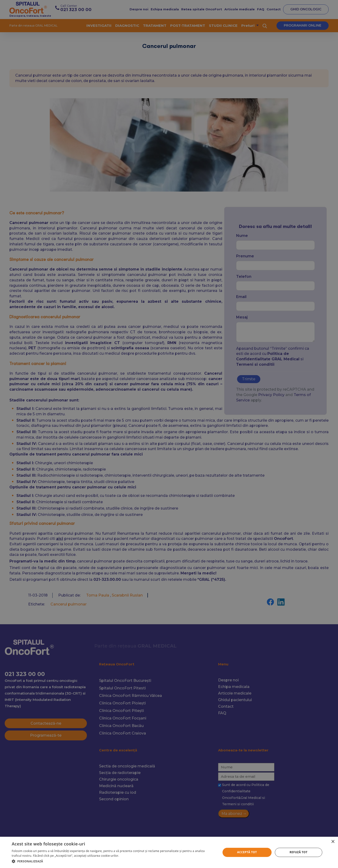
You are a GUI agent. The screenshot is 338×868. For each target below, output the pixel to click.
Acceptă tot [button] (247, 852)
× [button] (333, 842)
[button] (113, 861)
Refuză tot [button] (299, 852)
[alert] (169, 434)
